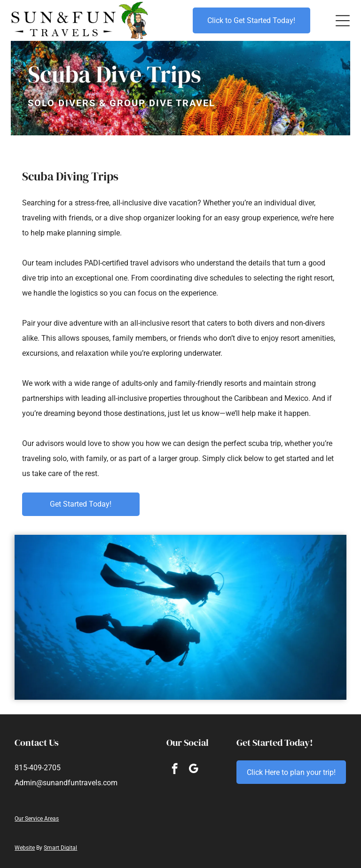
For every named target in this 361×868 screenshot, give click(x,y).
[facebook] (175, 770)
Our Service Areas (37, 819)
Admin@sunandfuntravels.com (66, 783)
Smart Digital (60, 848)
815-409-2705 (38, 768)
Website (25, 848)
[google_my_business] (193, 770)
